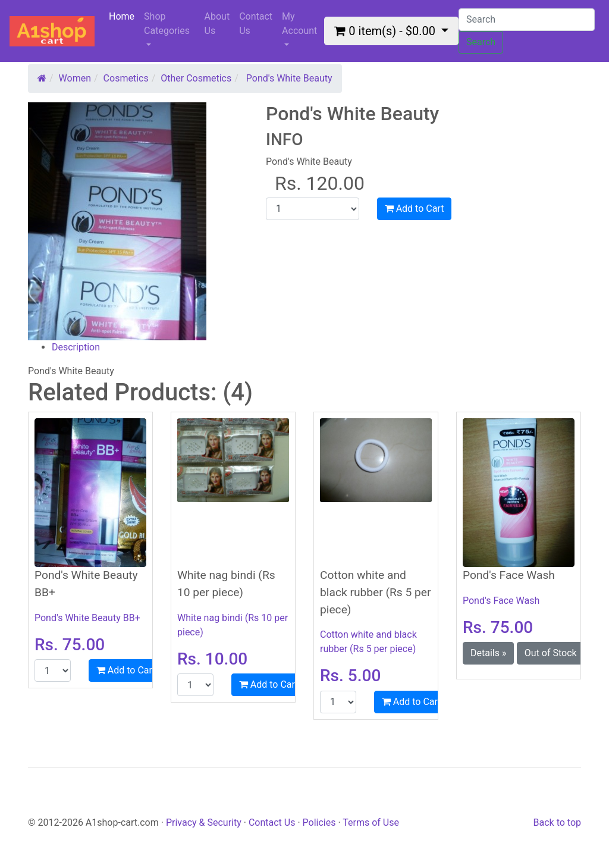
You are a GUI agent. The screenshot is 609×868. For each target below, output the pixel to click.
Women (75, 78)
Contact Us (256, 23)
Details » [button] (488, 653)
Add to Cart (415, 209)
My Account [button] (299, 23)
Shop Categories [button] (167, 23)
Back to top (557, 822)
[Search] (527, 20)
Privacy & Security (205, 822)
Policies (319, 822)
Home (124, 16)
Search (481, 42)
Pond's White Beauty (289, 78)
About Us (217, 23)
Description (76, 347)
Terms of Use (371, 822)
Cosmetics (126, 78)
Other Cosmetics (196, 78)
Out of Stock (551, 653)
